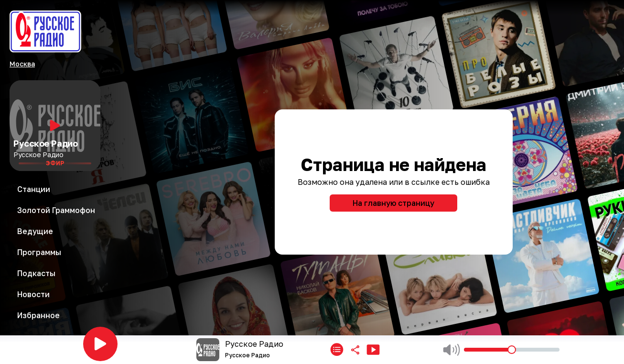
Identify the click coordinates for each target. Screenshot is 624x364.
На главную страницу (393, 203)
